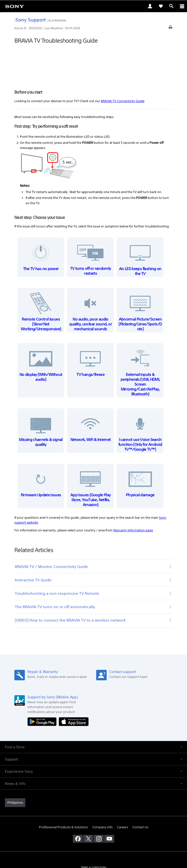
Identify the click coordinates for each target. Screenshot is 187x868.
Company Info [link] (103, 793)
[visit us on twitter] (88, 805)
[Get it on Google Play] (43, 687)
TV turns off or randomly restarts (91, 224)
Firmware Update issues (41, 448)
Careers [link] (123, 793)
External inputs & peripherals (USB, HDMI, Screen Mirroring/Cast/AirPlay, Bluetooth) (140, 337)
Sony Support (30, 20)
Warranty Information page (133, 496)
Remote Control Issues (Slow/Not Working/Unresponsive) (41, 277)
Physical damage (140, 448)
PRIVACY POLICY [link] (93, 840)
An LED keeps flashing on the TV (140, 224)
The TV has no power (41, 221)
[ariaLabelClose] (182, 6)
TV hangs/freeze (91, 327)
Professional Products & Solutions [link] (63, 793)
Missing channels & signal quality (41, 395)
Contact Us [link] (140, 793)
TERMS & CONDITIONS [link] (94, 834)
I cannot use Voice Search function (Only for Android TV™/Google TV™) (140, 397)
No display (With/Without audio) (41, 330)
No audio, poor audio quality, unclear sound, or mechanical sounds (91, 277)
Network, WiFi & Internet (91, 392)
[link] (15, 6)
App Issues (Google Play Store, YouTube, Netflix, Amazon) (91, 453)
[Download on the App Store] (74, 687)
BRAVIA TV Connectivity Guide (123, 67)
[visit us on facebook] (78, 805)
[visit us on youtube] (109, 805)
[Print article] (170, 28)
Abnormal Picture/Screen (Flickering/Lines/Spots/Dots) (140, 277)
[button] (93, 713)
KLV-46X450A (57, 20)
